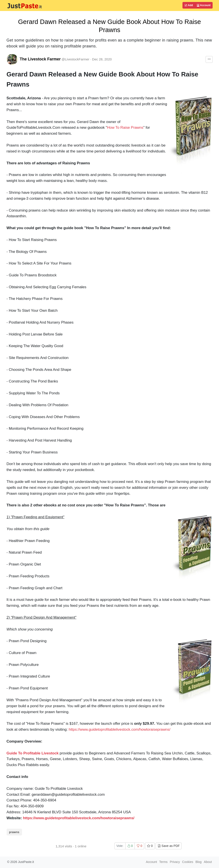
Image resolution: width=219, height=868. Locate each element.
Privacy (175, 862)
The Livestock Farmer (40, 59)
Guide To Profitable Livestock (33, 753)
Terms (163, 862)
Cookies (188, 862)
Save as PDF (169, 846)
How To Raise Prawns (125, 128)
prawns (14, 832)
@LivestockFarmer (75, 59)
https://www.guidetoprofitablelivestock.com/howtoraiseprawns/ (120, 729)
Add (189, 5)
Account (204, 5)
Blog (199, 862)
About (208, 862)
